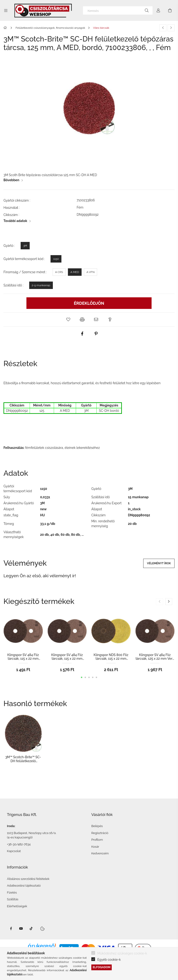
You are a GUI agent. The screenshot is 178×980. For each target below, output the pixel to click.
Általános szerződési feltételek (28, 879)
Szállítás (13, 899)
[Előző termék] (163, 28)
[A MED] (75, 272)
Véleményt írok (159, 563)
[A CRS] (59, 272)
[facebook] (82, 334)
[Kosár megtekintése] (170, 10)
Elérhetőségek (17, 906)
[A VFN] (91, 272)
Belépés (97, 826)
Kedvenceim (100, 853)
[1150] (56, 259)
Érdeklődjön (89, 303)
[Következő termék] (171, 28)
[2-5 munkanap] (41, 285)
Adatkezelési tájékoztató (24, 886)
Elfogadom (102, 967)
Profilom (97, 840)
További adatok (15, 221)
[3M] (25, 246)
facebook (11, 929)
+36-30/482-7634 (19, 844)
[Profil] (158, 10)
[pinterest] (96, 334)
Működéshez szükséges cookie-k (122, 953)
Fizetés (12, 893)
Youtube (21, 929)
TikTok (31, 929)
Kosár (95, 847)
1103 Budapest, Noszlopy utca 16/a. (32, 833)
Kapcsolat (14, 851)
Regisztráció (100, 833)
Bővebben (11, 180)
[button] (68, 320)
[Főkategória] (6, 28)
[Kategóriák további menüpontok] (6, 10)
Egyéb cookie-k (109, 960)
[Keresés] (118, 10)
